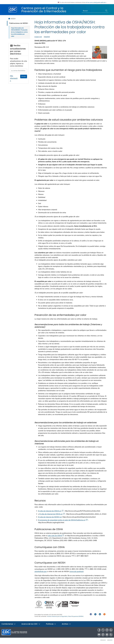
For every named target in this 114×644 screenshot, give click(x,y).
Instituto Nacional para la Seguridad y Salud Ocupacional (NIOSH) (65, 616)
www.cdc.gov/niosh (77, 571)
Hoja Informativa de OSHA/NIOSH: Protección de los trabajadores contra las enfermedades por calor (19, 32)
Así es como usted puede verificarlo (97, 3)
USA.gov (110, 640)
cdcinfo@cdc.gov (41, 571)
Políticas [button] (51, 624)
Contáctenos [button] (9, 624)
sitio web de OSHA (56, 536)
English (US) (38, 37)
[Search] (93, 11)
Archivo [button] (66, 624)
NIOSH (13, 19)
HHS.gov (103, 640)
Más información (14, 78)
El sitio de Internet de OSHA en (51, 511)
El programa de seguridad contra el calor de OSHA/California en (63, 520)
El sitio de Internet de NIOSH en (50, 517)
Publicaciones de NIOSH (19, 23)
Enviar (24, 76)
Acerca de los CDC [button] (31, 624)
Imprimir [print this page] (47, 37)
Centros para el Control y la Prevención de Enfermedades (44, 10)
